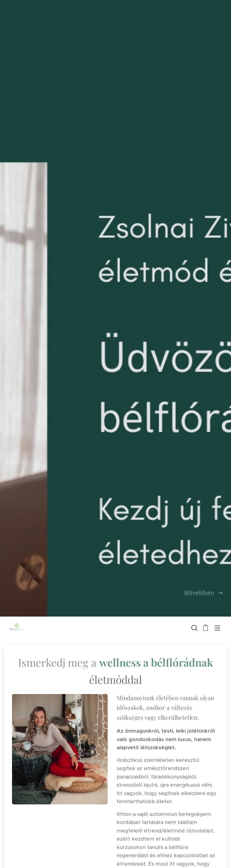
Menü (217, 628)
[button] (194, 628)
